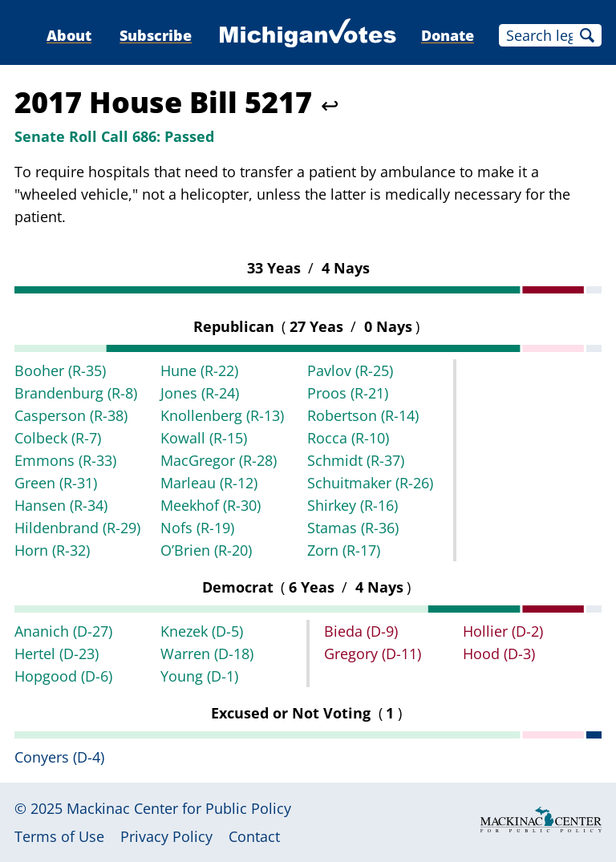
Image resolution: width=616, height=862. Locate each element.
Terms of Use (59, 836)
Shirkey (353, 505)
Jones (200, 393)
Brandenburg (76, 393)
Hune (199, 370)
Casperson (71, 415)
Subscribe (156, 35)
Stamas (353, 528)
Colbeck (58, 438)
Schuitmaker (370, 483)
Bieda (361, 631)
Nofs (197, 528)
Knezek (202, 631)
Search (587, 35)
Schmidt (356, 460)
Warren (207, 654)
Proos (348, 393)
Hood (499, 654)
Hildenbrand (77, 528)
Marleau (209, 483)
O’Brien (206, 550)
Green (56, 483)
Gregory (373, 654)
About (69, 35)
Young (199, 676)
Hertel (57, 654)
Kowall (204, 438)
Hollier (503, 631)
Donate (448, 35)
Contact (254, 836)
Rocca (348, 438)
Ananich (63, 631)
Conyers (59, 757)
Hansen (61, 505)
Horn (52, 550)
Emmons (65, 460)
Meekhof (211, 505)
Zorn (344, 550)
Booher (60, 370)
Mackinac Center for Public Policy (179, 808)
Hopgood (63, 676)
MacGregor (219, 460)
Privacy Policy (166, 836)
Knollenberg (222, 415)
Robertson (363, 415)
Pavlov (350, 370)
